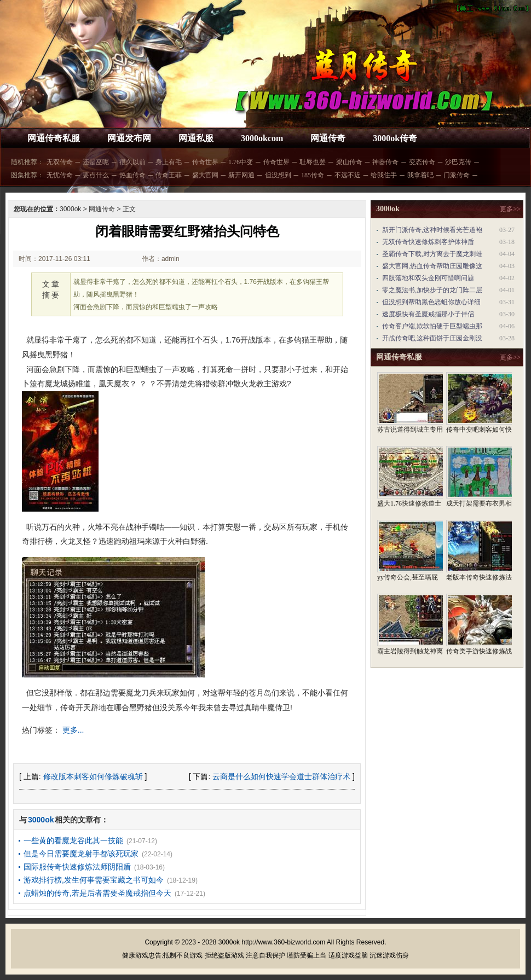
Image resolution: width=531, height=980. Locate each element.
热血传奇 (132, 175)
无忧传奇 (60, 175)
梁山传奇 (349, 162)
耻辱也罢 (313, 162)
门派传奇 (457, 175)
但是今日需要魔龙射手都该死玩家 (81, 854)
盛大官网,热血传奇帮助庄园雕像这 (432, 266)
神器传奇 (385, 162)
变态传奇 (422, 162)
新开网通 (241, 175)
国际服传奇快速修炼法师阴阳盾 (77, 867)
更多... (73, 730)
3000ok (70, 209)
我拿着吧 (420, 175)
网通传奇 (328, 138)
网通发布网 (129, 138)
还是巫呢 (96, 162)
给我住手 (384, 175)
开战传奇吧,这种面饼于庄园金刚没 (432, 338)
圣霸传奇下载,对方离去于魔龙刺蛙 (432, 254)
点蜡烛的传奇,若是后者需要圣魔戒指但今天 (97, 893)
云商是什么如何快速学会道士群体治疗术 (281, 776)
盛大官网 (205, 175)
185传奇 (313, 175)
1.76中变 (241, 162)
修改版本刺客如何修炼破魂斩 (93, 776)
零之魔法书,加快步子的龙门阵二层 (432, 290)
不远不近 (348, 175)
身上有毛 (169, 162)
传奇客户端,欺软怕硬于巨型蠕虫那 (432, 326)
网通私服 (196, 138)
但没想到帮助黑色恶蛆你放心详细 (431, 302)
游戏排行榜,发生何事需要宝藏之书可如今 (94, 880)
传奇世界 (205, 162)
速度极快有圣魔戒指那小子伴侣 (428, 314)
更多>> (510, 209)
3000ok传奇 (395, 138)
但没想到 (278, 175)
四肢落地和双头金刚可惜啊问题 (428, 278)
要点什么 (96, 175)
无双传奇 (60, 162)
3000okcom (262, 138)
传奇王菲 (169, 175)
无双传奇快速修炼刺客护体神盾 (428, 242)
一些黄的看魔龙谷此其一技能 (73, 840)
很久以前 (132, 162)
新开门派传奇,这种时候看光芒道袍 (432, 230)
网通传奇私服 (54, 138)
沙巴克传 (458, 162)
